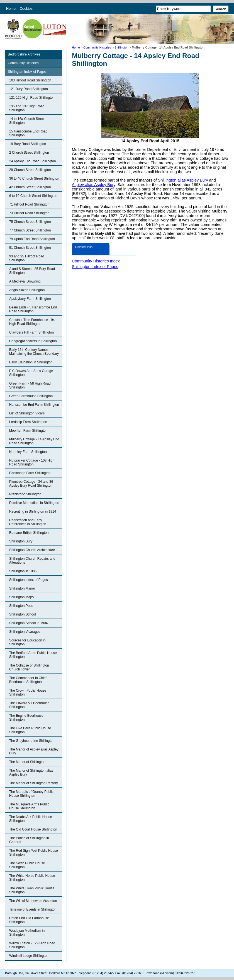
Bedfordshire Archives (24, 54)
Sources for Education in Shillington (27, 642)
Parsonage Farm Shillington (30, 473)
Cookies (27, 9)
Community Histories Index (96, 261)
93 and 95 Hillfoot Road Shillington (27, 258)
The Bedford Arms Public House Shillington (33, 655)
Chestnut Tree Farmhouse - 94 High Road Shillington (32, 322)
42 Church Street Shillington (30, 187)
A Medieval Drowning (25, 281)
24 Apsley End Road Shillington (32, 161)
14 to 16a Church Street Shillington (27, 121)
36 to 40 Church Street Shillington (34, 178)
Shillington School (22, 614)
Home (11, 9)
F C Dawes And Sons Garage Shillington (31, 373)
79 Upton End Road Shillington (32, 239)
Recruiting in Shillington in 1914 (33, 511)
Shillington (121, 47)
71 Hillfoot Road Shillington (29, 204)
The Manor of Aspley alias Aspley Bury (34, 751)
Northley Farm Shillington (28, 452)
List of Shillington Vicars (27, 413)
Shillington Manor (22, 588)
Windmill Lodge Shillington (29, 956)
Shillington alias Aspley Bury (183, 180)
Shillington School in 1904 (28, 623)
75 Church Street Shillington (30, 222)
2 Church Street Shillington (29, 153)
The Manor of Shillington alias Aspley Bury (31, 773)
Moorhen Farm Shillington (28, 431)
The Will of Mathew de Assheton (33, 901)
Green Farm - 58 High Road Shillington (30, 385)
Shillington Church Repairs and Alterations (32, 561)
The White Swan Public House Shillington (32, 890)
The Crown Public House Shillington (28, 692)
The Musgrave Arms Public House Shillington (29, 806)
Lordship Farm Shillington (28, 422)
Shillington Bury (21, 541)
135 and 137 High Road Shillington (27, 108)
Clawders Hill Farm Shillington (31, 332)
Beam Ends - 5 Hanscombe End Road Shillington (33, 309)
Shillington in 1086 (23, 571)
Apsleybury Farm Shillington (30, 299)
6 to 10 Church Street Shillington (33, 196)
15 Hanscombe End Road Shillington (28, 133)
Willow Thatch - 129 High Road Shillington (32, 945)
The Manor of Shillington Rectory (34, 783)
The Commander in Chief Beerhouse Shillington (28, 680)
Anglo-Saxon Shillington (27, 290)
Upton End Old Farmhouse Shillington (29, 920)
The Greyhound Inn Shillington (32, 741)
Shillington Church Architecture (32, 550)
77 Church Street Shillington (30, 230)
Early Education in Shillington (31, 362)
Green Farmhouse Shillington (31, 396)
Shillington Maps (21, 597)
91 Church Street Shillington (30, 248)
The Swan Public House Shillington (27, 865)
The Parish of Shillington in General (29, 840)
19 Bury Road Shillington (28, 144)
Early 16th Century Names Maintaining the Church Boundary (34, 352)
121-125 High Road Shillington (32, 98)
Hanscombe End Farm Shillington (34, 405)
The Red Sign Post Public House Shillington (34, 853)
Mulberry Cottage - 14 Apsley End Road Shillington (34, 441)
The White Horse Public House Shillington (32, 878)
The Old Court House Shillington (33, 829)
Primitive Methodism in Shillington (34, 503)
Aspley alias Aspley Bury (94, 185)
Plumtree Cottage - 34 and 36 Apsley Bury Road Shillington (31, 484)
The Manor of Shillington (27, 762)
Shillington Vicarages (25, 632)
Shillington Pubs (21, 606)
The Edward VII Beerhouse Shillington (29, 705)
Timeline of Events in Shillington (33, 909)
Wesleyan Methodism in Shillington (27, 933)
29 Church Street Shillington (30, 170)
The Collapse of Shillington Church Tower (29, 667)
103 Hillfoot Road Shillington (30, 80)
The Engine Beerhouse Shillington (26, 718)
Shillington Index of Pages (27, 72)
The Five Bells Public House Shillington (30, 730)
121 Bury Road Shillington (29, 89)
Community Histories (97, 47)
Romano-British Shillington (29, 533)
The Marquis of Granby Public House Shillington (31, 794)
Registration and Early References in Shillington (28, 522)
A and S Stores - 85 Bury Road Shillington (32, 271)
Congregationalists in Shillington (33, 341)
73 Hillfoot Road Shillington (29, 213)
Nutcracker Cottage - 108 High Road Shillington (32, 462)
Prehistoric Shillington (25, 494)
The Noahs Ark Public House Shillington (31, 819)
